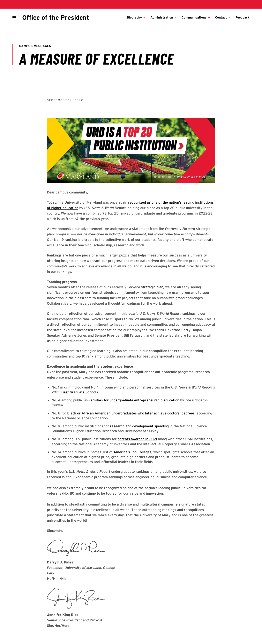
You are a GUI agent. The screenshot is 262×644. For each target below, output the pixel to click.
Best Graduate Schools (80, 392)
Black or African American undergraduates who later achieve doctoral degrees (131, 413)
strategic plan (152, 287)
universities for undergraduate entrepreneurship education (131, 400)
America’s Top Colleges (132, 452)
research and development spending (139, 426)
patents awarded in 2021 (137, 439)
